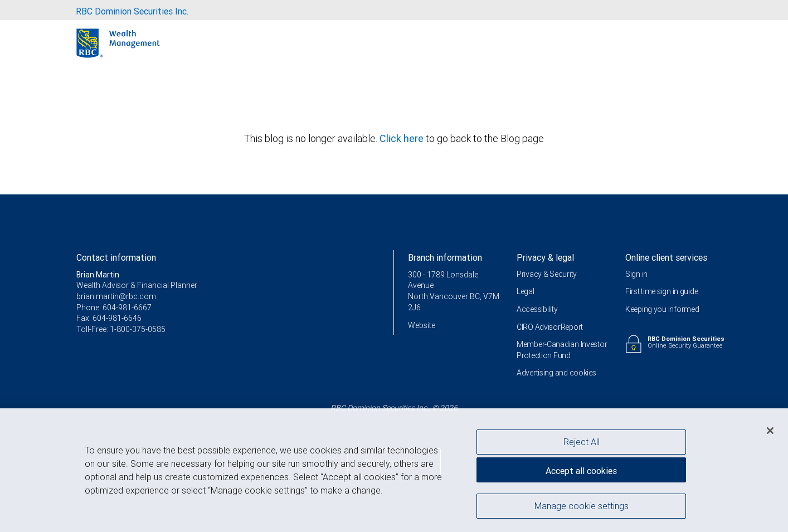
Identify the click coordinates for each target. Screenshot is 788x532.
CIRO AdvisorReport (550, 327)
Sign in (636, 274)
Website (422, 325)
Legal (526, 291)
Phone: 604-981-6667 (114, 308)
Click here (403, 138)
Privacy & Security (547, 274)
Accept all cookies (581, 472)
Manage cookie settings (582, 507)
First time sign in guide (661, 291)
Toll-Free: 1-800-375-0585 (121, 329)
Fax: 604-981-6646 (109, 318)
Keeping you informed (662, 309)
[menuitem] (132, 10)
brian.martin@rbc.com (116, 296)
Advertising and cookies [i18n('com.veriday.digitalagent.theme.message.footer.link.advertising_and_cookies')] (556, 373)
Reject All (582, 443)
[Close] (770, 432)
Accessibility (537, 309)
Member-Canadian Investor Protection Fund (562, 350)
